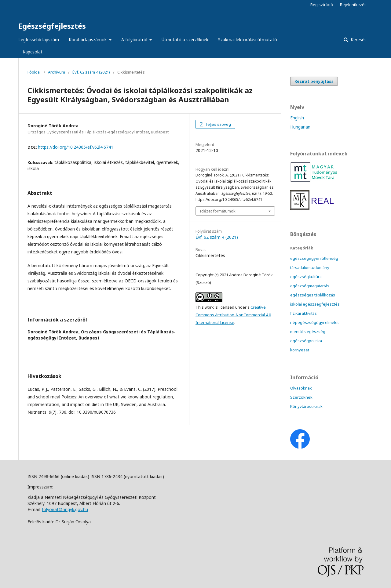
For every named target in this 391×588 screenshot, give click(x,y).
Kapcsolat (33, 52)
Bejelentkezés (353, 5)
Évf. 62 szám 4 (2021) (91, 72)
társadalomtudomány (310, 267)
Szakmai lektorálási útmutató (248, 40)
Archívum (57, 72)
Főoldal (34, 72)
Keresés (358, 40)
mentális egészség (308, 332)
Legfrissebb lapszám (39, 40)
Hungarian (300, 127)
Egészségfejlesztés (52, 26)
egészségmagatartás (310, 286)
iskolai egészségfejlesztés (315, 304)
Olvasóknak (301, 388)
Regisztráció (322, 5)
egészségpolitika (306, 341)
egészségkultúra (306, 277)
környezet (300, 350)
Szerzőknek (301, 397)
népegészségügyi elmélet (314, 322)
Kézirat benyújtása (314, 81)
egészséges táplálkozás (313, 295)
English (297, 118)
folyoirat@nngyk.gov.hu (65, 509)
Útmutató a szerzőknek (185, 40)
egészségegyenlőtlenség (314, 258)
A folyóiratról (135, 40)
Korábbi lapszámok (88, 40)
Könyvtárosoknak (306, 406)
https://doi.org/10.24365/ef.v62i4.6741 (76, 147)
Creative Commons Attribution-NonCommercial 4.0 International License (233, 315)
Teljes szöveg (217, 124)
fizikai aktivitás (303, 313)
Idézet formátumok (218, 211)
